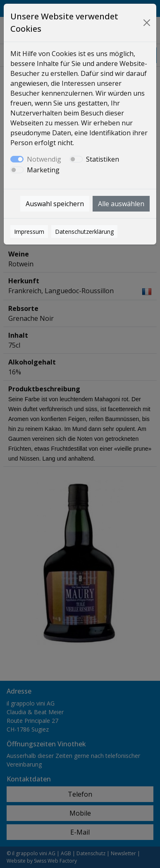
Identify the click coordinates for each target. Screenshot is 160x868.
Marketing (43, 170)
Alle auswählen (121, 204)
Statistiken (103, 159)
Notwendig (44, 159)
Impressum (29, 232)
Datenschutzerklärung (84, 232)
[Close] (147, 23)
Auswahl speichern (55, 204)
